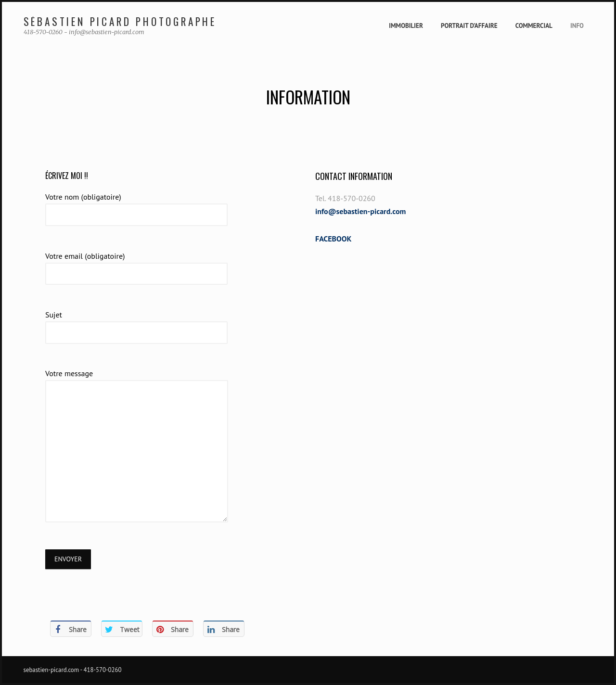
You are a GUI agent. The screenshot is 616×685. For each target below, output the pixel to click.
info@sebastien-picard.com (360, 211)
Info (577, 26)
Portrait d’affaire (469, 26)
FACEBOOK (333, 239)
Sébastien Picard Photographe (120, 21)
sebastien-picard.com (51, 670)
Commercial (534, 26)
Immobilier (406, 26)
